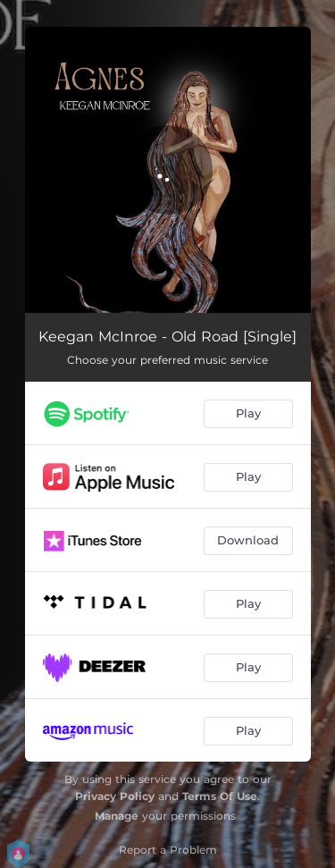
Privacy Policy (115, 796)
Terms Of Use (220, 796)
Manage (117, 816)
